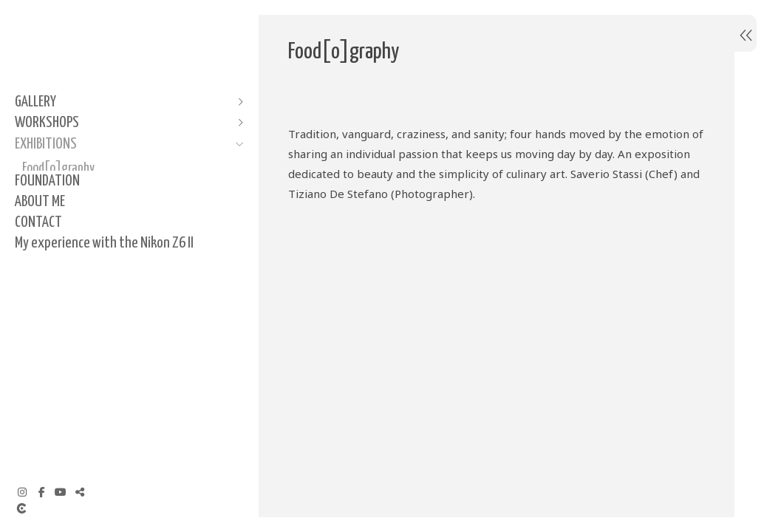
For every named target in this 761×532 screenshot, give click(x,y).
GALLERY (35, 102)
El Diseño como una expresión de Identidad (99, 218)
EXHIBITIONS (46, 144)
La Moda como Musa (68, 249)
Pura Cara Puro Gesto (71, 189)
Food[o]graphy (58, 168)
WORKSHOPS (47, 123)
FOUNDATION (47, 273)
